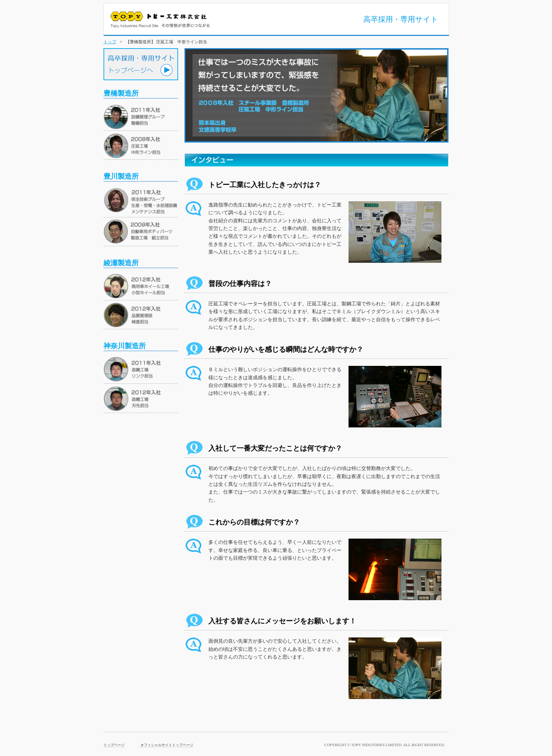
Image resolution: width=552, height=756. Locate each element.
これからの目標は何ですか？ (254, 522)
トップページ (114, 745)
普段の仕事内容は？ (240, 284)
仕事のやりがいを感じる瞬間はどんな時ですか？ (286, 349)
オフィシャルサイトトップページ (167, 745)
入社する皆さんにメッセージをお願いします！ (282, 621)
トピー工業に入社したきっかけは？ (265, 185)
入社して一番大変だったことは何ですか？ (275, 448)
